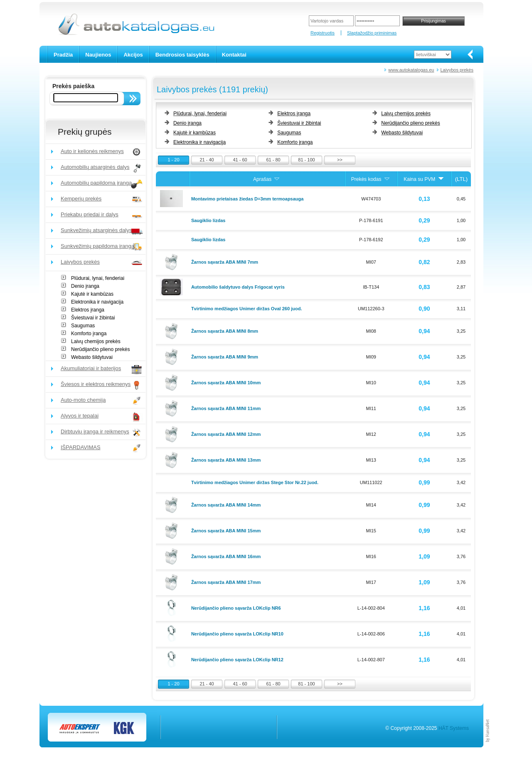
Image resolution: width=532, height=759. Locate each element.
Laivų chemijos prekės (96, 341)
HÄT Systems (454, 728)
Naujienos (98, 55)
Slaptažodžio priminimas (372, 33)
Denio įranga (85, 286)
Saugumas (83, 326)
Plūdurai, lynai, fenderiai (98, 278)
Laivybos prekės (457, 70)
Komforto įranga (89, 334)
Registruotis (323, 33)
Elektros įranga (88, 310)
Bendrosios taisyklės (182, 55)
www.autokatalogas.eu (411, 70)
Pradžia (63, 55)
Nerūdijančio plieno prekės (100, 349)
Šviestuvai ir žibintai (93, 318)
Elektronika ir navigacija (97, 302)
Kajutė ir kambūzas (92, 294)
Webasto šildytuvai (92, 357)
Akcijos (133, 55)
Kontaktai (234, 55)
